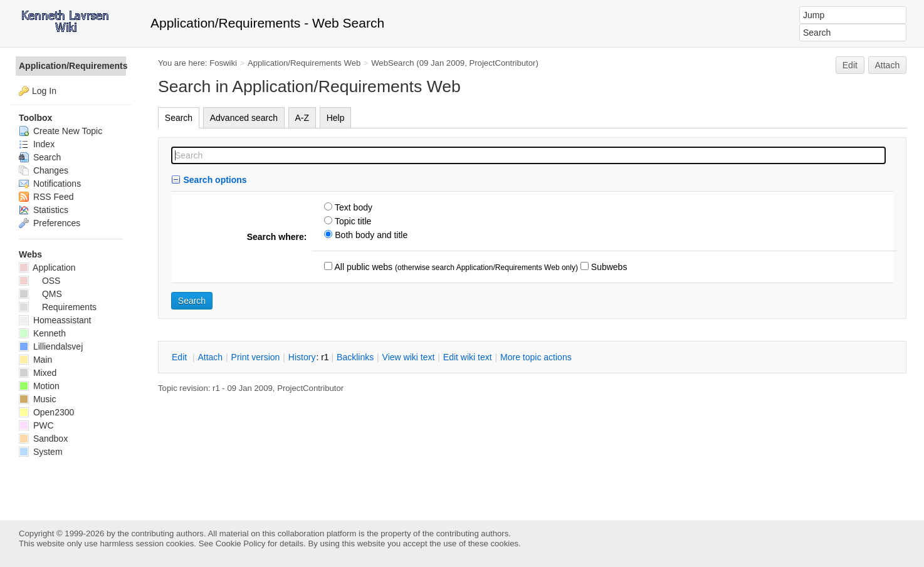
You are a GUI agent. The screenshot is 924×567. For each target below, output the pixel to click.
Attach (888, 65)
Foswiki (223, 63)
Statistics (44, 210)
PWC (36, 425)
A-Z (302, 118)
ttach (210, 357)
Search (179, 118)
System (41, 452)
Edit (850, 65)
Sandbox (43, 439)
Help (336, 118)
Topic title (352, 221)
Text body (352, 207)
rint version (256, 357)
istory (302, 357)
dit (181, 357)
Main (35, 360)
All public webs (362, 267)
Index (37, 144)
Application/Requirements (72, 66)
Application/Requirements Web (304, 63)
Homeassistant (55, 320)
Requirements (58, 307)
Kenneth (42, 333)
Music (37, 399)
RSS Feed (46, 197)
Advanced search (244, 118)
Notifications (50, 184)
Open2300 (46, 412)
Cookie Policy (241, 544)
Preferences (50, 223)
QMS (40, 294)
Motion (39, 386)
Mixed (38, 373)
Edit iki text (468, 357)
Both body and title (370, 235)
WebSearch (393, 63)
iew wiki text (409, 357)
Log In (44, 91)
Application (47, 268)
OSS (39, 281)
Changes (44, 170)
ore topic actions (536, 357)
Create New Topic (60, 131)
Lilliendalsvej (51, 346)
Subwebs (608, 267)
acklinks (355, 357)
